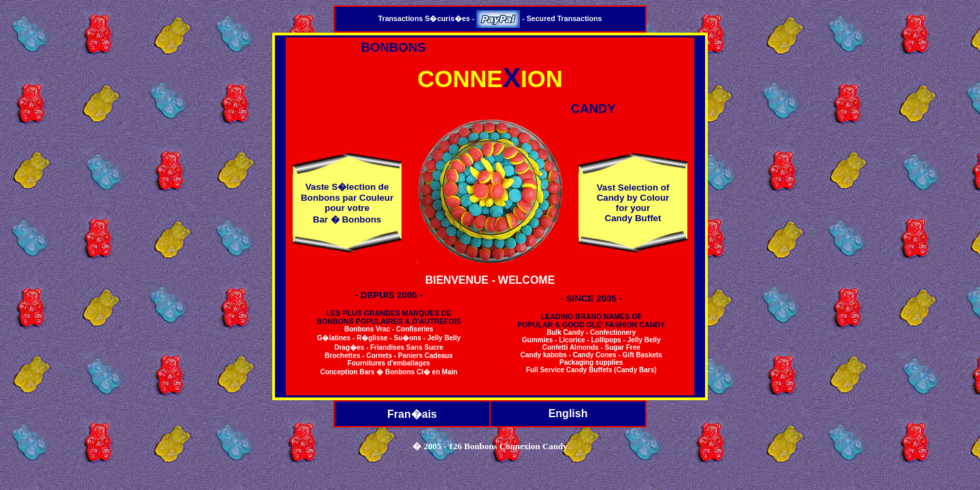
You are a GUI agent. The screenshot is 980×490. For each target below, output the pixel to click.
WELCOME (527, 280)
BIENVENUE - (460, 280)
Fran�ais (412, 414)
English (568, 413)
